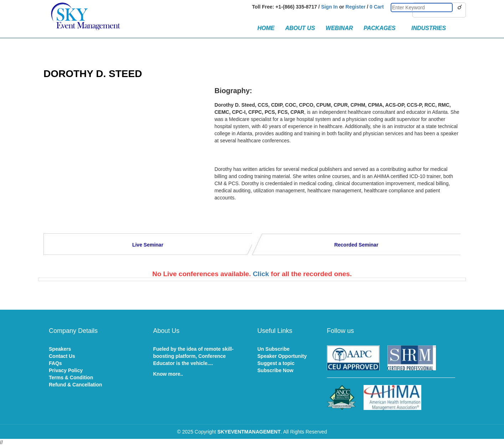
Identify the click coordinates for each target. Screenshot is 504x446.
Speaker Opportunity (282, 356)
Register (355, 7)
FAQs (55, 363)
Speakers (60, 349)
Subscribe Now (275, 370)
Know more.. (168, 374)
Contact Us (62, 356)
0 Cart (377, 7)
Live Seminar (148, 245)
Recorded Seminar (356, 245)
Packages (382, 28)
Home (266, 28)
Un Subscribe (273, 349)
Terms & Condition (71, 377)
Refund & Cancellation (75, 385)
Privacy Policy (66, 370)
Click (261, 274)
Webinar (339, 28)
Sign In (330, 7)
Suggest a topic (276, 363)
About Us (300, 28)
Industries (429, 28)
